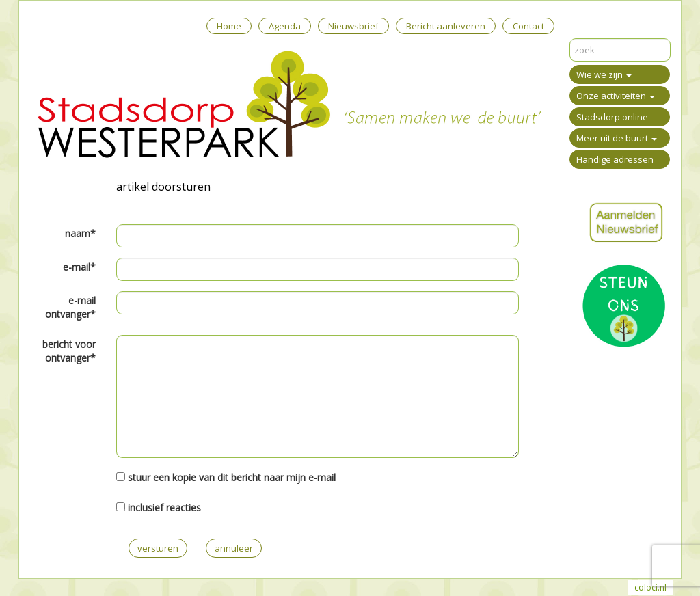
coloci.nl (650, 587)
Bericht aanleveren (446, 26)
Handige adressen (615, 159)
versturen (158, 548)
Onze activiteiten (616, 96)
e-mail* (79, 267)
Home (229, 26)
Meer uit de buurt (617, 138)
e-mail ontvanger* (70, 307)
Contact (528, 26)
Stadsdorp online (612, 117)
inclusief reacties (164, 507)
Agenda (285, 26)
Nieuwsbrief (353, 26)
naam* (80, 233)
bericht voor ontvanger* (69, 351)
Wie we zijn (604, 74)
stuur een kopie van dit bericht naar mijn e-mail (232, 477)
